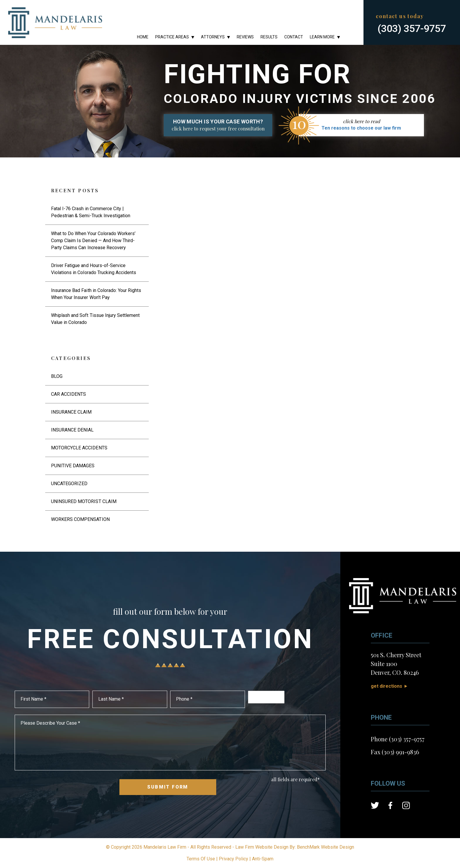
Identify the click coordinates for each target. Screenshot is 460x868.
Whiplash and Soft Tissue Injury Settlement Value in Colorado (95, 319)
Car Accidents (69, 394)
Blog (57, 376)
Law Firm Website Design (262, 847)
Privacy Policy (234, 859)
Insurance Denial (72, 430)
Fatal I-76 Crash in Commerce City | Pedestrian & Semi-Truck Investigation (91, 212)
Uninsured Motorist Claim (84, 501)
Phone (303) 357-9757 (398, 739)
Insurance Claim (71, 412)
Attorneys (213, 37)
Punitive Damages (73, 466)
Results (269, 37)
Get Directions (387, 686)
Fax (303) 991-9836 (395, 752)
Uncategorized (69, 484)
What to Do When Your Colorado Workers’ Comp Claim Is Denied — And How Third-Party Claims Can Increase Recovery (93, 241)
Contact (294, 37)
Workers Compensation (80, 519)
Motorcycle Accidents (79, 448)
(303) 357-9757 (412, 28)
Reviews (245, 37)
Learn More (322, 37)
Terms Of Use (201, 859)
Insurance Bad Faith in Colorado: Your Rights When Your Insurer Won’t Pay (96, 294)
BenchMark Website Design (325, 847)
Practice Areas (172, 37)
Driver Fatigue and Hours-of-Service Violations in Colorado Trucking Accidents (94, 269)
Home (143, 37)
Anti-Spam (263, 859)
